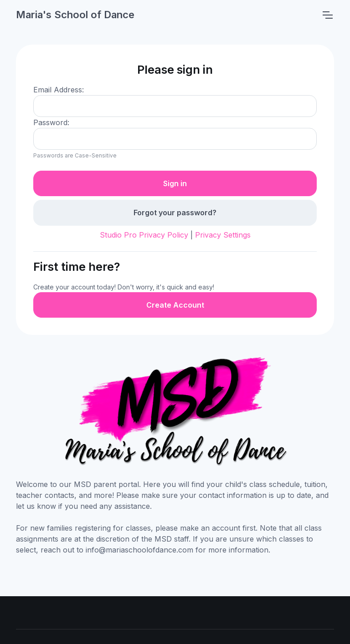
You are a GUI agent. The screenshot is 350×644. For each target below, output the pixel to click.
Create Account (175, 305)
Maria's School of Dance (75, 15)
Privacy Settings (223, 235)
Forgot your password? (175, 213)
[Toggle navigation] (327, 15)
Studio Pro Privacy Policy (144, 235)
